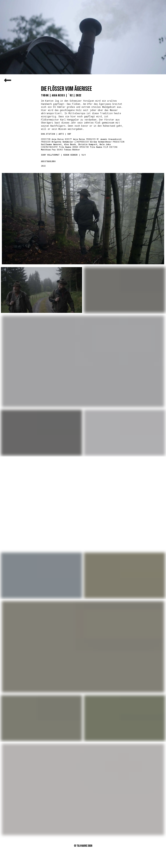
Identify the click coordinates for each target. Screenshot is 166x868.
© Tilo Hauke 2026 (83, 846)
